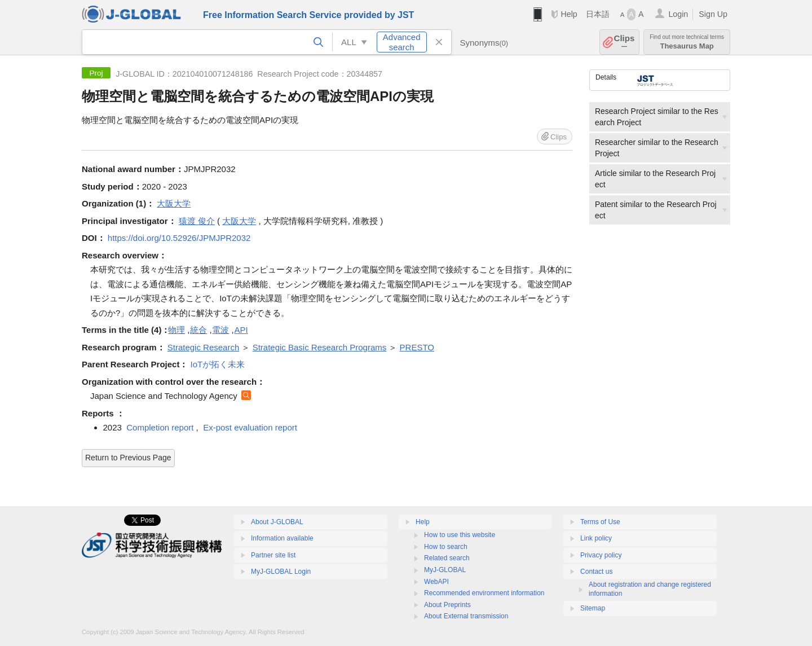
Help (569, 14)
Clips (625, 42)
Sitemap (593, 608)
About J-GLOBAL (277, 522)
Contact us (596, 572)
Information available (282, 538)
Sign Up (713, 14)
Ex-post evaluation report (250, 427)
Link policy (596, 538)
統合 (198, 330)
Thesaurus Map (687, 42)
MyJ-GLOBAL (445, 570)
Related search (447, 558)
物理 (176, 330)
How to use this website (460, 535)
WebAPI (436, 582)
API (241, 330)
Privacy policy (601, 555)
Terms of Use (600, 522)
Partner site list (273, 555)
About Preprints (447, 605)
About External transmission (466, 616)
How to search (446, 547)
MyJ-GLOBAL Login (281, 572)
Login (678, 14)
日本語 (598, 14)
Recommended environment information (484, 593)
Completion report (160, 427)
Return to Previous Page (128, 458)
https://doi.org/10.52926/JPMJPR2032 (179, 238)
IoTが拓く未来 (218, 364)
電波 (220, 330)
